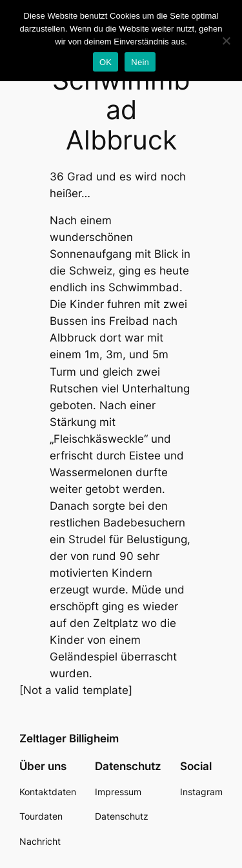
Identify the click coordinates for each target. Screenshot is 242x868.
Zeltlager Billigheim (69, 738)
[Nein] (226, 41)
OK (106, 62)
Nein (140, 62)
